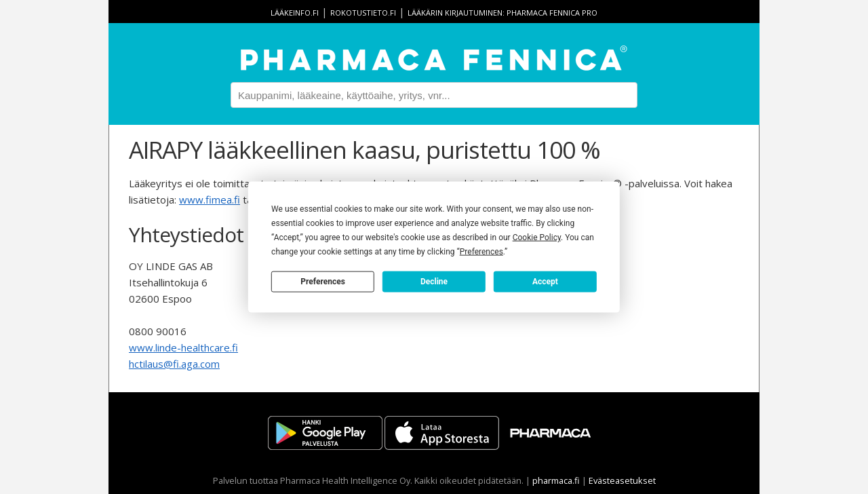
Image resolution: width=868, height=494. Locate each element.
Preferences (323, 281)
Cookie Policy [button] (537, 237)
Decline (434, 281)
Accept (545, 281)
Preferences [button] (481, 252)
